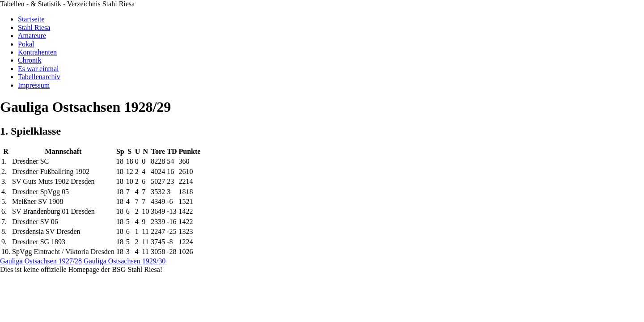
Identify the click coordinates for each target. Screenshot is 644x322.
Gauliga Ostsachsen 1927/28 (41, 261)
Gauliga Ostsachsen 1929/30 (125, 261)
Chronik (30, 60)
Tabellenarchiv (39, 77)
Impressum (34, 85)
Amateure (32, 36)
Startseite (31, 19)
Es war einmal (38, 69)
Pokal (26, 44)
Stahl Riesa (34, 28)
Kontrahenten (37, 52)
